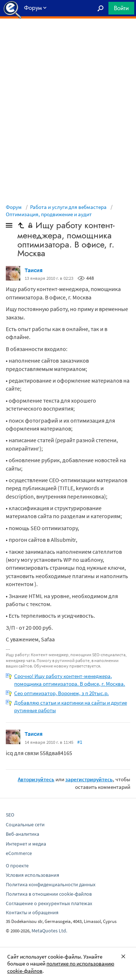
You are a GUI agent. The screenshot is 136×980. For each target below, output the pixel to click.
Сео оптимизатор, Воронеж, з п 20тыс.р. (61, 693)
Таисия (34, 270)
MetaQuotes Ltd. (49, 931)
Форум (14, 207)
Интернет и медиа (26, 844)
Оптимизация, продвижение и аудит (49, 214)
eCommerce (19, 853)
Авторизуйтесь (36, 779)
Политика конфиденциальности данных (51, 884)
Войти (121, 8)
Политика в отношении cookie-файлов (49, 894)
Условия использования (32, 875)
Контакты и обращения (32, 912)
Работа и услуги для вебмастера (68, 207)
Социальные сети (25, 824)
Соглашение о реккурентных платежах (49, 903)
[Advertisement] (68, 37)
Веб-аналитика (22, 834)
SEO (10, 815)
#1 (80, 742)
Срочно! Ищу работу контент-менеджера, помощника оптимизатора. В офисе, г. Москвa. (70, 680)
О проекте (17, 866)
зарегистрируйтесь (89, 779)
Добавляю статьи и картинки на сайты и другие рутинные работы (71, 706)
